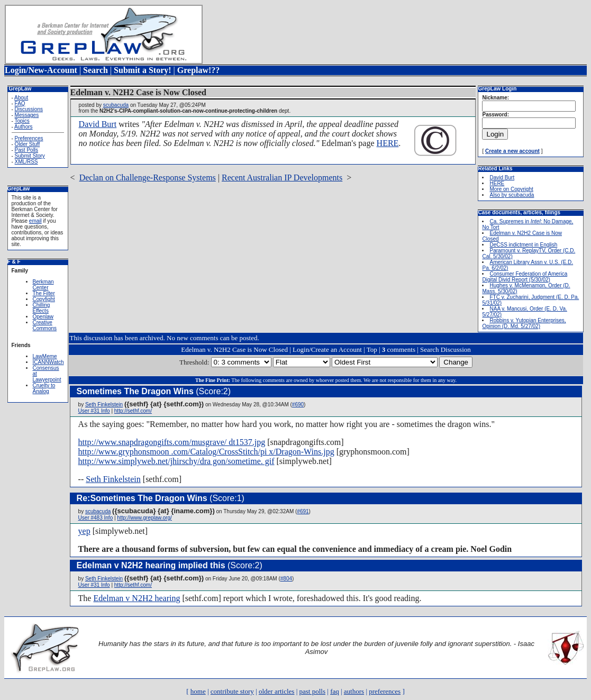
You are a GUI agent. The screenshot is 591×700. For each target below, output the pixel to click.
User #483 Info (96, 518)
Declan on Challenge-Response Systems (148, 178)
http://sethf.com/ (133, 411)
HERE (388, 143)
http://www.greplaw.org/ (144, 518)
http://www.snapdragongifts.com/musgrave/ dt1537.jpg (172, 442)
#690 (298, 404)
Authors (23, 127)
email (35, 221)
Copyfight (44, 299)
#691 (303, 511)
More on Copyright (511, 189)
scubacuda (116, 105)
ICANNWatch (48, 362)
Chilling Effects (42, 308)
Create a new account (512, 151)
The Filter (44, 293)
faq (335, 691)
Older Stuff (28, 144)
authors (354, 691)
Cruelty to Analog (44, 388)
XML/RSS (26, 162)
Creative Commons (45, 325)
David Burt (98, 124)
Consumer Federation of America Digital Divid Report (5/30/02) (525, 277)
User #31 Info (94, 411)
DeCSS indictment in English (523, 245)
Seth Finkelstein (104, 404)
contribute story (232, 691)
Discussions (29, 109)
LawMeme (45, 356)
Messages (27, 115)
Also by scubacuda (512, 195)
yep (84, 531)
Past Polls (26, 150)
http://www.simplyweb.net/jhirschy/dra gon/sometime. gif (176, 461)
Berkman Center (43, 285)
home (198, 691)
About (21, 98)
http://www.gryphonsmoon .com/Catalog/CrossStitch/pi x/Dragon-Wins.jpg (206, 452)
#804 (286, 579)
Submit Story (30, 156)
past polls (312, 691)
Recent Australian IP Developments (282, 178)
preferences (385, 691)
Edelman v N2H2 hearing (137, 598)
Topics (22, 121)
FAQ (20, 103)
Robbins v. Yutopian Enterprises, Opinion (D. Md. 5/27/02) (524, 323)
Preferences (29, 138)
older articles (277, 691)
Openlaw (43, 317)
